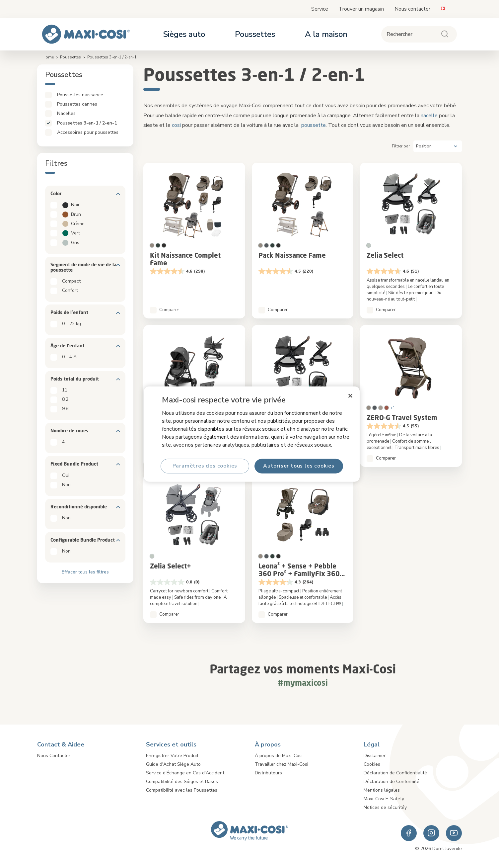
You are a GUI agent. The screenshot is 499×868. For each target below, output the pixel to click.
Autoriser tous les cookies (299, 466)
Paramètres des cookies (205, 466)
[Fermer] (350, 396)
